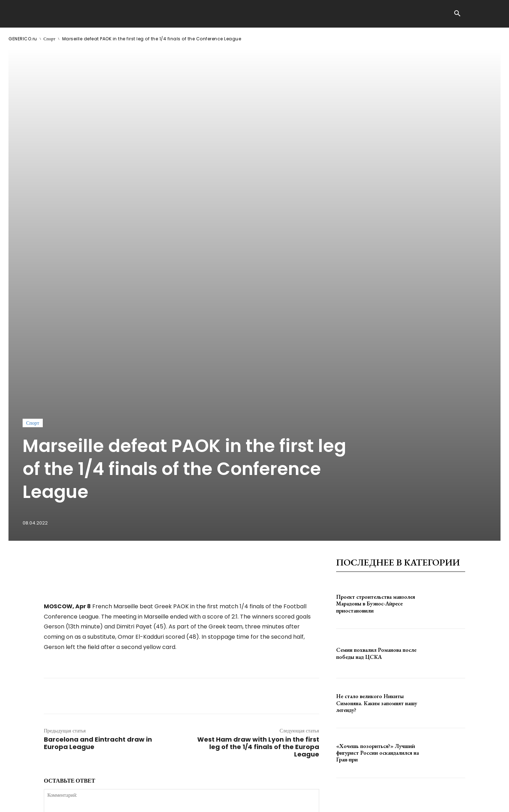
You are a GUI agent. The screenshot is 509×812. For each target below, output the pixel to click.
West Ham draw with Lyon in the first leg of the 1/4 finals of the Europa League (258, 531)
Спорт (49, 39)
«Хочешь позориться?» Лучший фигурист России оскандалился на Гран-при (378, 537)
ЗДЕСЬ (76, 801)
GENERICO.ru (23, 39)
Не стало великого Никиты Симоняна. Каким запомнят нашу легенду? (377, 487)
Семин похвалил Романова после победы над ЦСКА (376, 437)
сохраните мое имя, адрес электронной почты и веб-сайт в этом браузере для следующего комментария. (163, 683)
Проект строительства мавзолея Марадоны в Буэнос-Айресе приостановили (376, 388)
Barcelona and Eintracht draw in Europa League (98, 527)
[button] (457, 14)
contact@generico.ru (151, 801)
